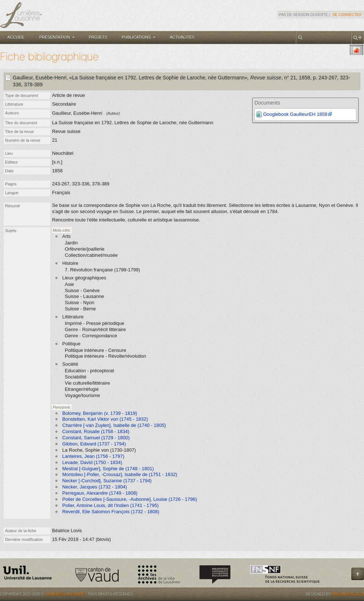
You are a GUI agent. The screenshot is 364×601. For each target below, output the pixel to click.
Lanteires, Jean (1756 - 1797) (93, 456)
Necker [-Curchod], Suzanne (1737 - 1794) (107, 481)
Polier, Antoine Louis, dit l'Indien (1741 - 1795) (110, 505)
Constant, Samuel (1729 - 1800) (96, 438)
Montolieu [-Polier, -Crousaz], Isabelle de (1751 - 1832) (120, 474)
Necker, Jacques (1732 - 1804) (95, 487)
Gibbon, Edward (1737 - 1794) (94, 444)
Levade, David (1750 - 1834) (92, 462)
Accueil (16, 37)
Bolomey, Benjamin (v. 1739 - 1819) (100, 413)
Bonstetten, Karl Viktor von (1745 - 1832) (105, 419)
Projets (98, 37)
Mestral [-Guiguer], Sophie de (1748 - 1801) (108, 469)
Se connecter (347, 15)
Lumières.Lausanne (65, 594)
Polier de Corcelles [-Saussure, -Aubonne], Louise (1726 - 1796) (130, 499)
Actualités (182, 37)
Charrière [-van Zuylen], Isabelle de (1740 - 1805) (114, 425)
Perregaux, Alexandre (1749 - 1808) (100, 493)
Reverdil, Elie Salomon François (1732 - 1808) (111, 512)
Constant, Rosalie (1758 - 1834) (96, 431)
